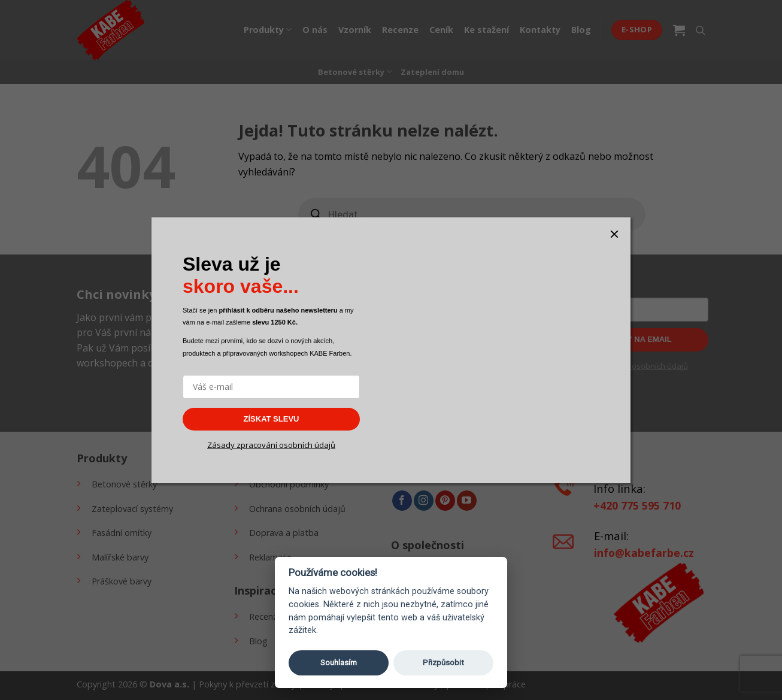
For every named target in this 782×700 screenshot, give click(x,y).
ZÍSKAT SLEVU (272, 419)
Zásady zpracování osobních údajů (271, 445)
